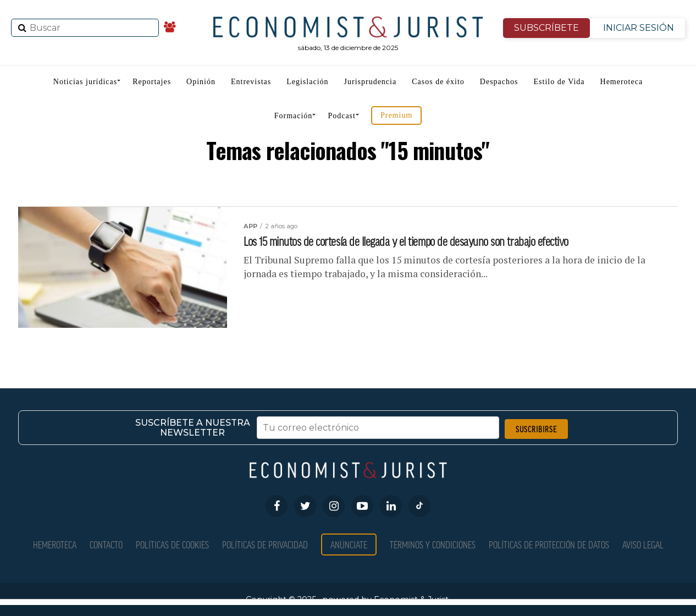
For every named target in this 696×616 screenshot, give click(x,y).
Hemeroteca (622, 82)
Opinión (201, 82)
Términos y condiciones (433, 544)
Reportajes (152, 82)
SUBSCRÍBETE (546, 28)
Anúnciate (349, 544)
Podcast (342, 116)
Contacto (106, 544)
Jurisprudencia (371, 82)
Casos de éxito (438, 82)
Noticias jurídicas (85, 82)
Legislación (307, 82)
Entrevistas (251, 82)
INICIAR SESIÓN (639, 28)
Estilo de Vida (559, 82)
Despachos (499, 82)
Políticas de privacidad (265, 544)
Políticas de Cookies (172, 544)
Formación (294, 116)
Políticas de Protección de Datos (549, 544)
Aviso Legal (643, 544)
